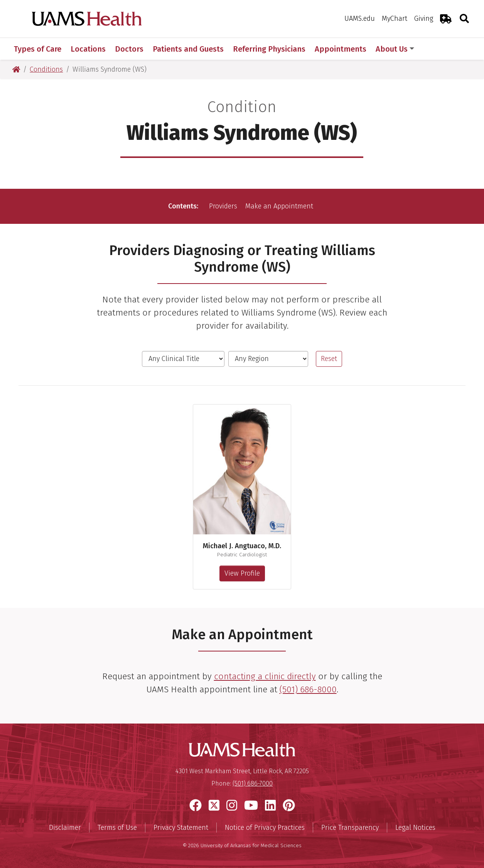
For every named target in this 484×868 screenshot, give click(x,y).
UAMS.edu (360, 18)
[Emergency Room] (446, 19)
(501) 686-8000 (308, 689)
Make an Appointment (279, 206)
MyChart (395, 18)
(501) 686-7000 (253, 783)
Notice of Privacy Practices (265, 828)
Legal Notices (415, 828)
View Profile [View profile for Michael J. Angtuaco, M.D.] (242, 573)
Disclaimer (65, 828)
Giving (424, 18)
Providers (223, 206)
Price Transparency (350, 828)
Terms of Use (117, 828)
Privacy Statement (181, 828)
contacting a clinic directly (265, 676)
